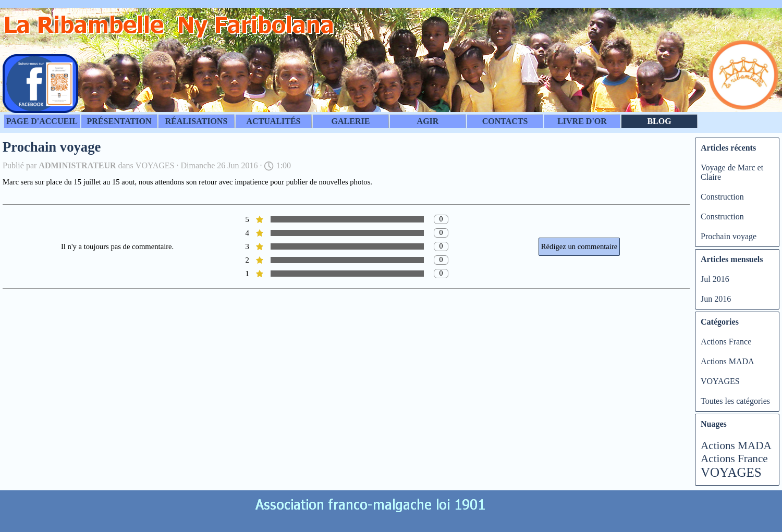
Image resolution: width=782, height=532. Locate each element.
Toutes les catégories (735, 401)
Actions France (726, 342)
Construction (722, 197)
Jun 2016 (716, 299)
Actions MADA (728, 361)
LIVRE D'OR (582, 121)
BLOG (659, 121)
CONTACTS (505, 121)
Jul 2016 (715, 279)
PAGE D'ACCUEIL (42, 121)
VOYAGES (720, 381)
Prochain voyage (729, 236)
